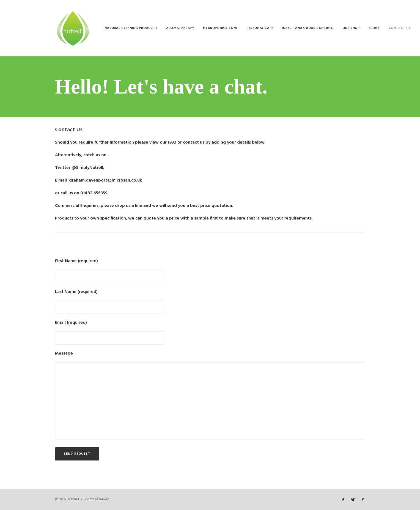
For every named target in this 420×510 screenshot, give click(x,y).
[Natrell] (73, 28)
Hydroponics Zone (220, 28)
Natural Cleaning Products (131, 28)
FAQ (172, 142)
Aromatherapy (180, 28)
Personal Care (260, 28)
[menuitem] (131, 28)
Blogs (374, 28)
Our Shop (351, 28)
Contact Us (400, 28)
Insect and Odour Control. (308, 28)
